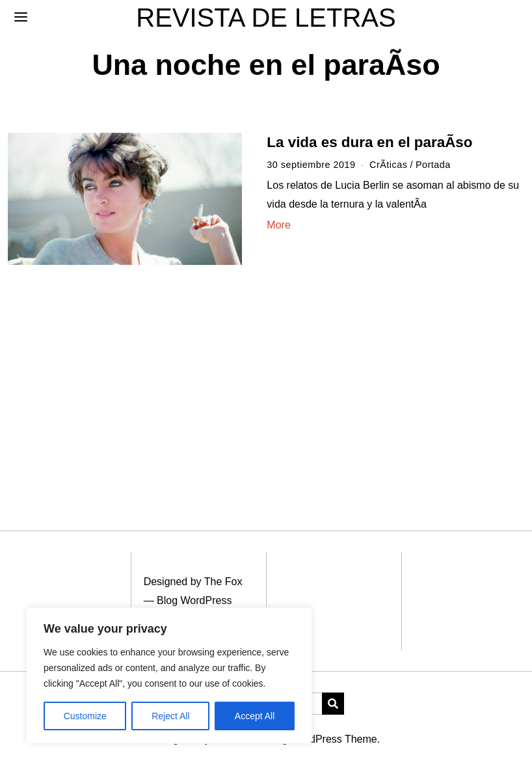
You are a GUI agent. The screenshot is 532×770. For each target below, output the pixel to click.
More (278, 225)
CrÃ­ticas (388, 165)
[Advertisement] (266, 382)
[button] (333, 704)
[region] (169, 676)
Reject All (170, 716)
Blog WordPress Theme (322, 739)
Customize (85, 716)
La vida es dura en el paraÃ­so (369, 142)
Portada (433, 165)
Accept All (255, 716)
